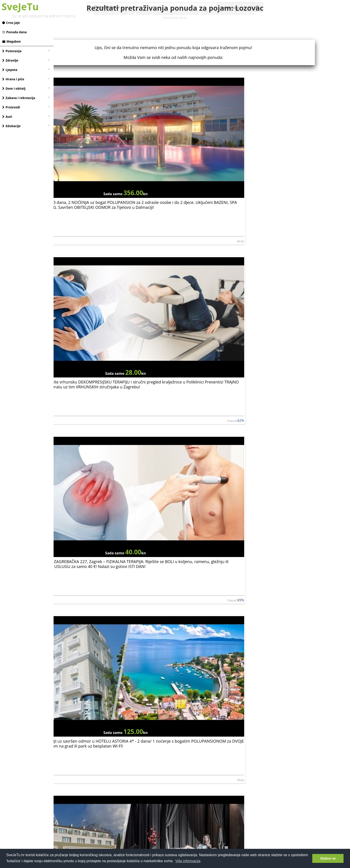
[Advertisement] (202, 809)
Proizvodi (11, 107)
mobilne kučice (210, 14)
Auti (7, 117)
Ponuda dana (15, 32)
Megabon (12, 41)
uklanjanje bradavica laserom (181, 14)
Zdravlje (10, 60)
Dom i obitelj (14, 88)
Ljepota (10, 70)
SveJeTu (20, 7)
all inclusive (248, 14)
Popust (236, 182)
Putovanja (12, 51)
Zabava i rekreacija (19, 98)
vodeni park (127, 14)
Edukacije (11, 126)
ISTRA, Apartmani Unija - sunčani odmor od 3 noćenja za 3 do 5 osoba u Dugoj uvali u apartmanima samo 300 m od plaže (197, 738)
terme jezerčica (230, 14)
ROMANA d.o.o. (264, 674)
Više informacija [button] (188, 861)
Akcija (146, 182)
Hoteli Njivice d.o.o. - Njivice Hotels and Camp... (283, 772)
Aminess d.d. (163, 674)
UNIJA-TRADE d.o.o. (68, 772)
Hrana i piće (13, 79)
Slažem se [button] (328, 858)
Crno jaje (11, 23)
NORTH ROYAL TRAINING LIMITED (275, 575)
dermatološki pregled (149, 14)
